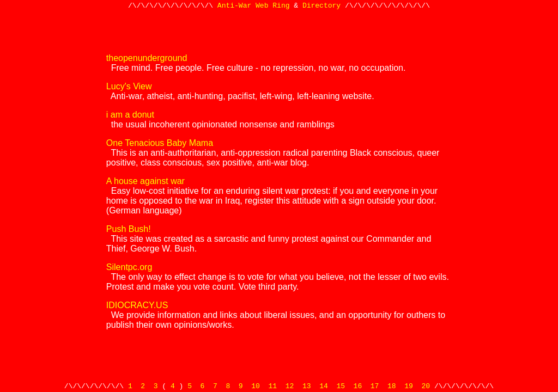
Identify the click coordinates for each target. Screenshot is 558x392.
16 (358, 385)
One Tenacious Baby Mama (160, 143)
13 (307, 385)
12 (290, 385)
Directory (322, 7)
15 (341, 385)
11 (273, 385)
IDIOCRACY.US (137, 305)
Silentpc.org (129, 267)
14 (324, 385)
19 (409, 385)
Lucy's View (129, 86)
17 (375, 385)
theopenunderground (147, 58)
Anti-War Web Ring (254, 7)
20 (426, 385)
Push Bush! (129, 229)
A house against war (145, 181)
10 (256, 385)
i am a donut (130, 115)
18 (392, 385)
